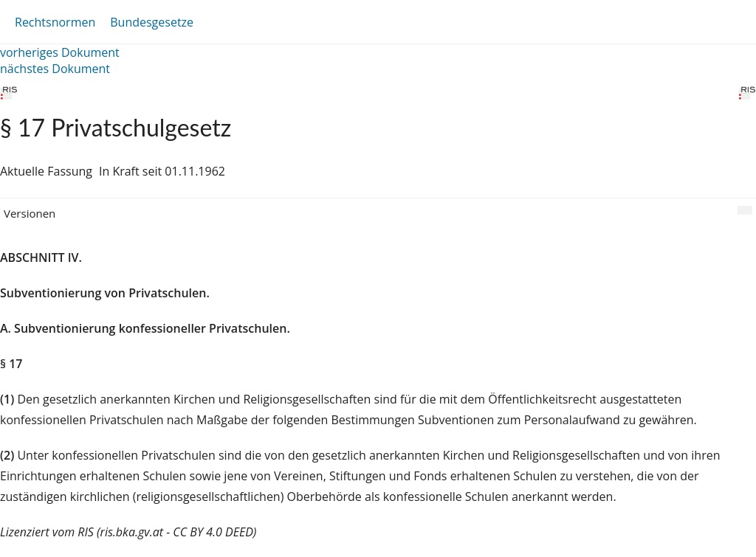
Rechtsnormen (55, 22)
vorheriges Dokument (60, 52)
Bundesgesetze (152, 22)
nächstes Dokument (55, 69)
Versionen (30, 213)
